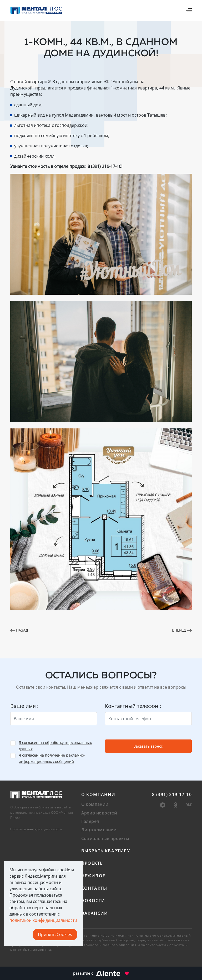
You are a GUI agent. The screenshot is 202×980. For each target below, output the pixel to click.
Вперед (182, 630)
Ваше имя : (24, 706)
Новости (93, 901)
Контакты (94, 888)
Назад (19, 630)
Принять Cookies (55, 934)
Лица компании (99, 830)
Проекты (93, 863)
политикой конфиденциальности (43, 920)
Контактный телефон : (133, 706)
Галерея (90, 821)
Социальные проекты (105, 838)
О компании (98, 794)
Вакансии (95, 913)
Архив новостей (99, 813)
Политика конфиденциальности (36, 829)
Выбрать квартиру (106, 851)
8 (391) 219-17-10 (172, 794)
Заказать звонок (148, 746)
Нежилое (93, 876)
